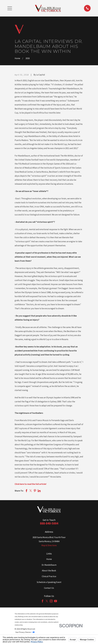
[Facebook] (43, 601)
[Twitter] (47, 601)
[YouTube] (56, 601)
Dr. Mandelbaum (49, 565)
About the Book (49, 571)
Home (49, 559)
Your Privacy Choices (25, 632)
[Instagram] (51, 601)
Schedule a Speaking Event (49, 582)
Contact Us (49, 588)
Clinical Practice (49, 576)
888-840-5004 (49, 523)
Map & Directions (49, 545)
